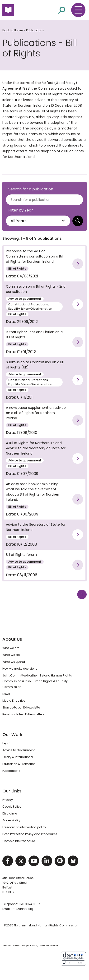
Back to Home (12, 30)
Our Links (12, 791)
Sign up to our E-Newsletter (22, 707)
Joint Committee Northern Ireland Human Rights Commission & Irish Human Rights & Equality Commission (37, 681)
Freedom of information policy (24, 827)
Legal (6, 743)
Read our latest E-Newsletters (23, 714)
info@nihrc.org (23, 909)
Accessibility (11, 820)
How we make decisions (20, 669)
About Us (12, 639)
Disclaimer (10, 813)
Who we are (11, 648)
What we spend (14, 662)
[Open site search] (62, 10)
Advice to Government (19, 750)
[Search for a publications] (44, 200)
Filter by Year (21, 210)
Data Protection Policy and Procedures (30, 834)
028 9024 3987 (29, 904)
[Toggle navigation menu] (78, 10)
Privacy (8, 800)
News (6, 694)
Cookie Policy (12, 807)
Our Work (12, 734)
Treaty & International (18, 757)
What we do (11, 655)
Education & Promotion (19, 764)
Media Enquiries (14, 701)
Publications (35, 30)
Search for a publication (31, 189)
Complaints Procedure (19, 841)
